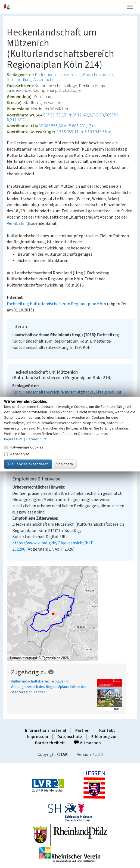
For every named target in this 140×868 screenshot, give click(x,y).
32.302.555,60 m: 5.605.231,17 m (67, 126)
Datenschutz (70, 737)
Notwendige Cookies (24, 447)
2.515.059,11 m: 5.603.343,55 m (84, 132)
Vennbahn (16, 223)
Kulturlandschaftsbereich (57, 75)
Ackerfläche (44, 80)
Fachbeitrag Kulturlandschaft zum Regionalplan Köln (56, 304)
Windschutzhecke (97, 75)
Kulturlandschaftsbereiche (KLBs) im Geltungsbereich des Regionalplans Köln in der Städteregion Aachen (49, 687)
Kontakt (107, 730)
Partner (83, 730)
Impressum (38, 737)
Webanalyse (17, 454)
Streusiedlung (19, 80)
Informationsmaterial (46, 730)
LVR (64, 755)
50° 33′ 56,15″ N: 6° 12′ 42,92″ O (71, 115)
